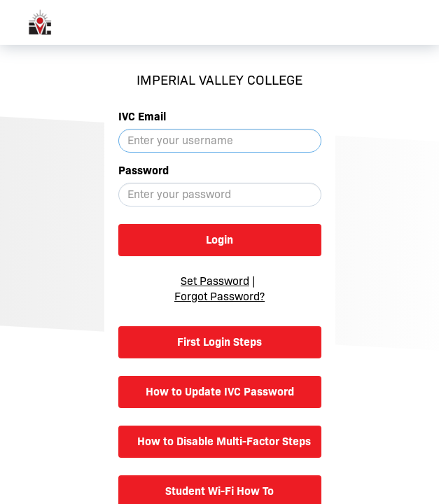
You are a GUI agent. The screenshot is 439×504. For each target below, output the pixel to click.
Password (144, 170)
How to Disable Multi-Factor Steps (224, 441)
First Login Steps (219, 342)
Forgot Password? (219, 296)
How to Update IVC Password (220, 392)
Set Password (215, 281)
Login (219, 240)
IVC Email (142, 117)
